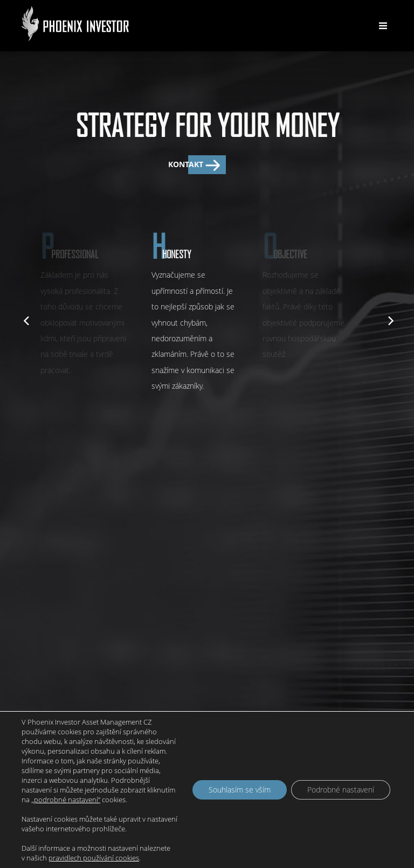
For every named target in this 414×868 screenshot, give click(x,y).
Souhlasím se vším (240, 790)
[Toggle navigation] (383, 26)
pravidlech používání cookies (94, 858)
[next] (388, 319)
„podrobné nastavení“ (66, 800)
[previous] (26, 319)
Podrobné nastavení (341, 790)
